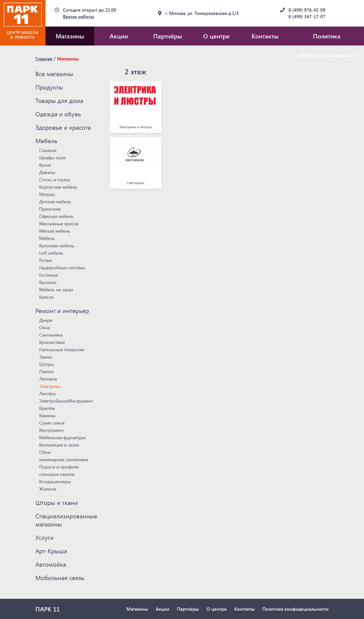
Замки (46, 357)
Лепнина (48, 379)
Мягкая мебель (55, 231)
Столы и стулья (54, 180)
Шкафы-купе (52, 158)
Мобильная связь (60, 578)
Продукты (49, 87)
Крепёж (47, 408)
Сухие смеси (52, 423)
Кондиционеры (55, 481)
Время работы (79, 16)
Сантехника (51, 335)
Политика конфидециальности (327, 39)
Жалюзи (48, 489)
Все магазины (54, 74)
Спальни (48, 150)
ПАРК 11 (48, 609)
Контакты (265, 36)
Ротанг (46, 260)
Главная (44, 59)
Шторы (47, 364)
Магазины (70, 36)
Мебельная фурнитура (62, 437)
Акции (119, 36)
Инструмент (51, 430)
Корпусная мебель (58, 187)
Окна (44, 327)
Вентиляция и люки (59, 445)
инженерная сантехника (64, 459)
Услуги (44, 537)
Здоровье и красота (63, 127)
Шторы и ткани (57, 502)
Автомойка (51, 564)
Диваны (47, 172)
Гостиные (49, 275)
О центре (216, 36)
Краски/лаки (52, 342)
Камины (47, 415)
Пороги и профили (59, 467)
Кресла (46, 297)
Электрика (50, 386)
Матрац (47, 194)
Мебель (46, 141)
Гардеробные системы (62, 268)
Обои (45, 452)
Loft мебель (51, 253)
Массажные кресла (59, 224)
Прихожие (50, 209)
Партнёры (168, 36)
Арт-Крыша (51, 551)
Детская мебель (55, 202)
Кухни (45, 165)
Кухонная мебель (57, 246)
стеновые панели (57, 474)
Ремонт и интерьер (62, 311)
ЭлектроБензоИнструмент (66, 401)
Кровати (48, 282)
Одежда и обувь (58, 114)
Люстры (48, 393)
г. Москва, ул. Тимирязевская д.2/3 (202, 13)
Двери (46, 320)
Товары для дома (59, 100)
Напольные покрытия (62, 349)
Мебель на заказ (56, 290)
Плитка (46, 371)
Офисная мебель (56, 216)
